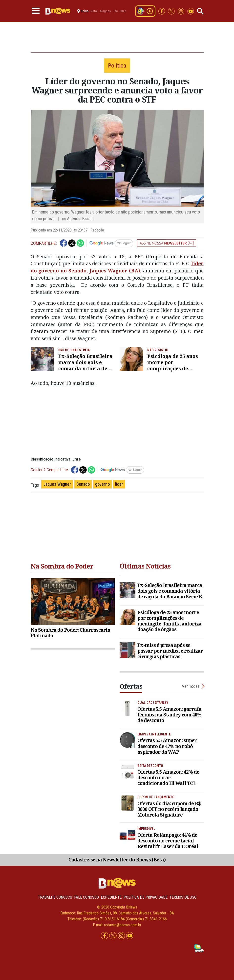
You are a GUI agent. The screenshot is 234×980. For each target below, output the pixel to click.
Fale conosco (86, 897)
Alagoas (105, 11)
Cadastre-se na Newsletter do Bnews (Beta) (117, 860)
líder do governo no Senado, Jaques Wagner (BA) (117, 267)
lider (119, 484)
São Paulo (119, 11)
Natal (94, 11)
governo (102, 484)
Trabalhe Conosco (55, 897)
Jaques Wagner (57, 484)
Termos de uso (183, 897)
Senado (83, 484)
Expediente (111, 897)
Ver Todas (191, 686)
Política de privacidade (146, 897)
